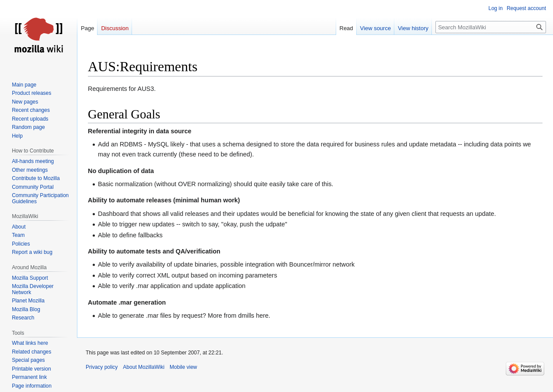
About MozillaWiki (144, 367)
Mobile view (183, 367)
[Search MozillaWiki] (491, 27)
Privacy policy (102, 367)
